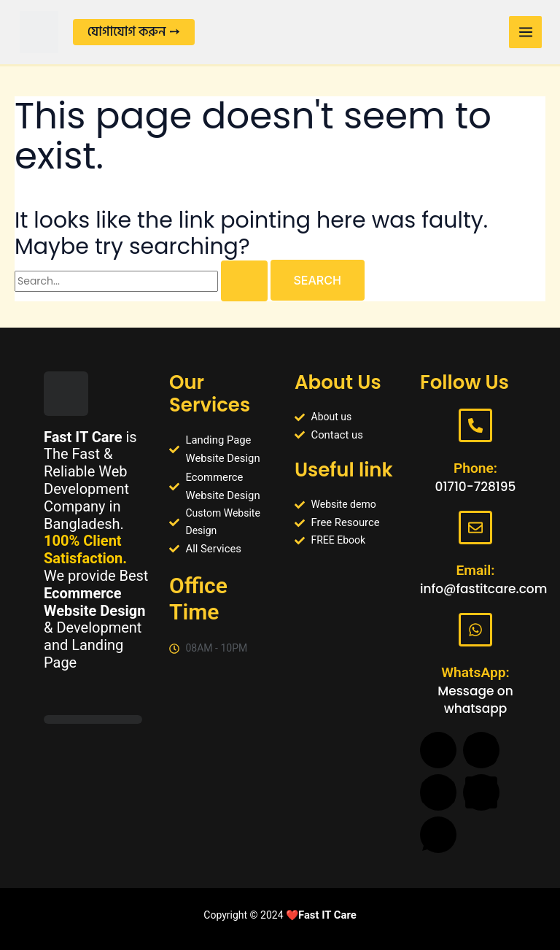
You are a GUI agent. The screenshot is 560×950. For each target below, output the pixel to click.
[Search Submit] (244, 287)
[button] (145, 33)
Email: (475, 568)
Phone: (476, 463)
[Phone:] (475, 420)
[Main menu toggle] (521, 32)
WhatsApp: (475, 673)
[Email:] (475, 525)
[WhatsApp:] (475, 630)
